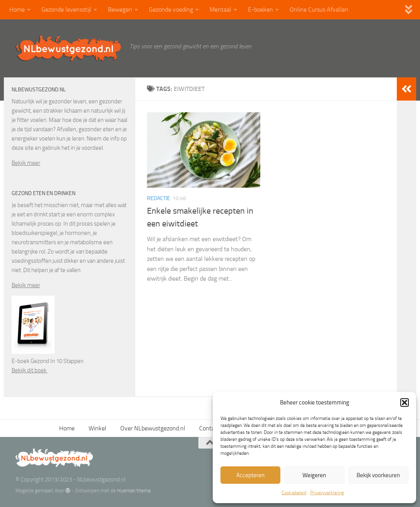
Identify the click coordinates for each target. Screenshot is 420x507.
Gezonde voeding (171, 9)
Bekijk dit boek (30, 370)
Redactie (159, 198)
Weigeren (314, 475)
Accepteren (250, 475)
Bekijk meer (26, 163)
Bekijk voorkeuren (378, 475)
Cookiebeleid (294, 493)
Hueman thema (134, 491)
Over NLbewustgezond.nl (153, 428)
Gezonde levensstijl (66, 9)
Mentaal (220, 9)
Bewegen (120, 9)
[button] (405, 403)
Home (17, 9)
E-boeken (260, 9)
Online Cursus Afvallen (319, 9)
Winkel (97, 428)
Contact (209, 428)
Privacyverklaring (327, 493)
